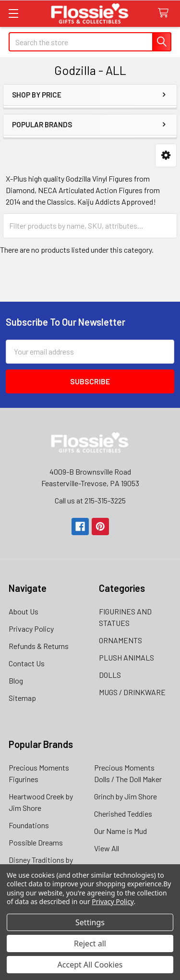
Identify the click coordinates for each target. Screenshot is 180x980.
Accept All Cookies (90, 965)
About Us (24, 611)
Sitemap (22, 698)
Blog (16, 680)
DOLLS (110, 675)
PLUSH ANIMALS (126, 657)
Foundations (29, 825)
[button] (166, 155)
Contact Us (27, 663)
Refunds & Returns (39, 646)
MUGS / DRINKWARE (132, 692)
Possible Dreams (36, 842)
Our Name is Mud (120, 831)
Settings (90, 922)
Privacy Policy (31, 629)
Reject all (90, 943)
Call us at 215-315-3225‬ (90, 500)
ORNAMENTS (120, 640)
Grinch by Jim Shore (126, 796)
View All (107, 848)
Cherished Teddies (123, 814)
